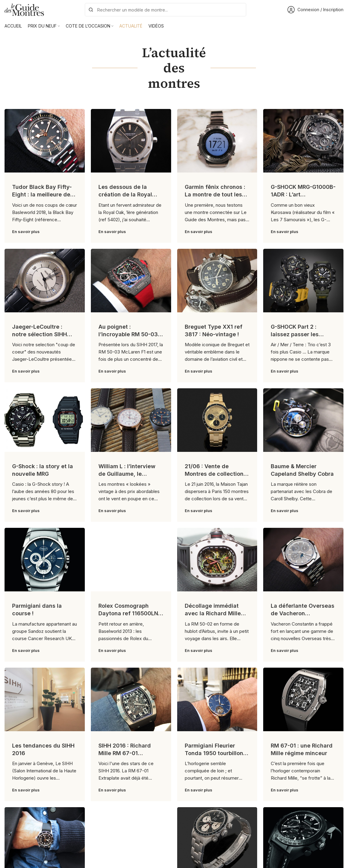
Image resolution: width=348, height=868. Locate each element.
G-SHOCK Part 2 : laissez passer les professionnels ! (295, 334)
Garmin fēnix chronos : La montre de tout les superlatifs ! (215, 194)
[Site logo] (24, 9)
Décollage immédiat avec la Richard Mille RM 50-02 (213, 613)
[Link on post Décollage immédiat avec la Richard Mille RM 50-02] (217, 560)
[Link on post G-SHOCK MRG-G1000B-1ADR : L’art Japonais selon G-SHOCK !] (303, 141)
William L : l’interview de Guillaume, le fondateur (127, 474)
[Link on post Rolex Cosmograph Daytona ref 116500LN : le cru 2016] (131, 560)
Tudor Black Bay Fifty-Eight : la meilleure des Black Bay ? (43, 194)
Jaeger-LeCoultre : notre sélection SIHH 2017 (40, 334)
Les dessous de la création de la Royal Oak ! (125, 194)
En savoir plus (26, 232)
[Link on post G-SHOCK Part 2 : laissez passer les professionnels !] (303, 281)
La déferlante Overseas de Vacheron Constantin (303, 613)
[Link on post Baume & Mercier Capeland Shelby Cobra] (303, 420)
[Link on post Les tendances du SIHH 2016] (45, 699)
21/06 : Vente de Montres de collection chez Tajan (214, 474)
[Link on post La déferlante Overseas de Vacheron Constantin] (303, 560)
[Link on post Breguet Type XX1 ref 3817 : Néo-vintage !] (217, 281)
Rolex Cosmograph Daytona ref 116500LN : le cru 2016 (130, 613)
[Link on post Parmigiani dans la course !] (45, 560)
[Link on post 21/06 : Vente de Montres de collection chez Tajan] (217, 420)
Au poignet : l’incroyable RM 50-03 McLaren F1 (128, 334)
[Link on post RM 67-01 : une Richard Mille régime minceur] (303, 699)
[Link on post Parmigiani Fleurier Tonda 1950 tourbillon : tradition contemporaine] (217, 699)
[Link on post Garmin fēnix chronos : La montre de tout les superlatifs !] (217, 141)
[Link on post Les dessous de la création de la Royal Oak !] (131, 141)
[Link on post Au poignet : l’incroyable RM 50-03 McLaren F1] (131, 281)
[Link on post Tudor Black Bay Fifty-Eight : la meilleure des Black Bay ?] (45, 141)
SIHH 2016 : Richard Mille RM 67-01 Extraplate (125, 753)
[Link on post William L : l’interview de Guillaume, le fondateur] (131, 420)
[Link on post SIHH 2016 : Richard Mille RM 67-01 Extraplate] (131, 699)
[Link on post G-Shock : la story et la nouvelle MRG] (45, 420)
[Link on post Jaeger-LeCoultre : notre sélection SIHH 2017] (45, 281)
